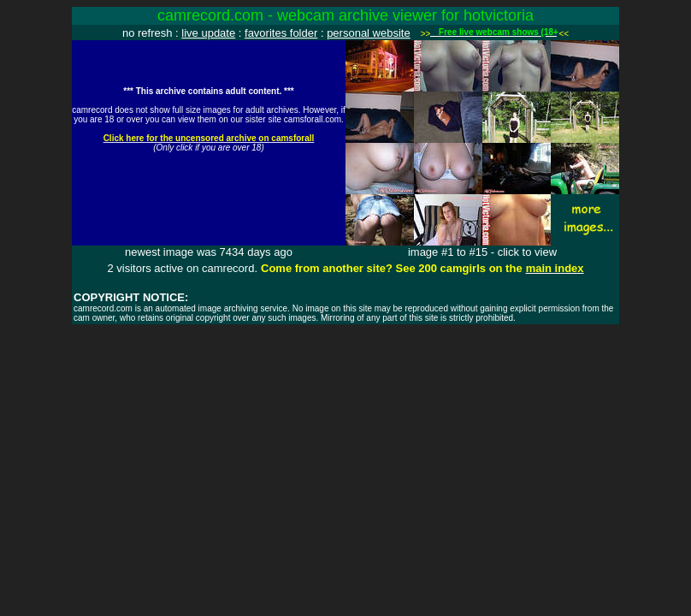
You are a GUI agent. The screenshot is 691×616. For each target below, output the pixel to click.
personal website (369, 33)
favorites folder (281, 33)
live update (208, 33)
